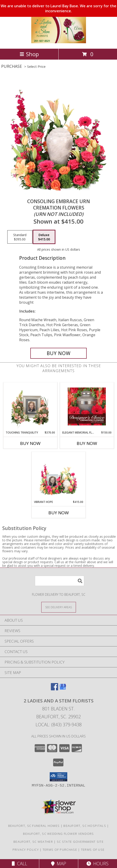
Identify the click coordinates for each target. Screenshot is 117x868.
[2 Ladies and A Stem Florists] (59, 42)
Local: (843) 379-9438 (59, 725)
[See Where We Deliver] (59, 607)
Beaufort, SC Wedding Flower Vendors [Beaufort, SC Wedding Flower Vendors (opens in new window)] (58, 834)
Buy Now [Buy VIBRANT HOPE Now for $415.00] (59, 513)
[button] (58, 777)
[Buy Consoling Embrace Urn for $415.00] (58, 353)
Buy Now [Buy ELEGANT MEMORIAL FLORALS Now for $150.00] (87, 443)
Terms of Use (93, 850)
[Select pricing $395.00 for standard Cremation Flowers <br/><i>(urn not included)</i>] (20, 237)
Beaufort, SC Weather (33, 842)
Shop (29, 54)
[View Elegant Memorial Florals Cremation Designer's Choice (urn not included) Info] (87, 406)
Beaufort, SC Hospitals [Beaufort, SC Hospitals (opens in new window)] (85, 826)
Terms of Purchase (60, 850)
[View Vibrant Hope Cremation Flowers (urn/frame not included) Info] (58, 476)
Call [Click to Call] (19, 864)
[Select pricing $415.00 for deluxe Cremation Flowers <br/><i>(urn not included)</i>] (44, 237)
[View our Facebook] (55, 689)
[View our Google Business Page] (63, 689)
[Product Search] (60, 581)
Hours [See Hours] (97, 864)
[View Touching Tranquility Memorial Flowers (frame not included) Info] (30, 406)
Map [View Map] (59, 864)
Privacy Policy (26, 850)
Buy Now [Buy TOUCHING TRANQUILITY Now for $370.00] (30, 443)
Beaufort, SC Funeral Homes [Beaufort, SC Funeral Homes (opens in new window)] (34, 826)
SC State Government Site (80, 842)
